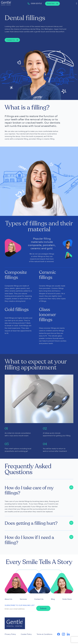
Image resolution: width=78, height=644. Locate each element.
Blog (53, 599)
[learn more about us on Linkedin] (69, 634)
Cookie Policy (26, 634)
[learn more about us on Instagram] (64, 634)
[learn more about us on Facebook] (60, 634)
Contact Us (39, 599)
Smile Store (67, 599)
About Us (8, 599)
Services (23, 599)
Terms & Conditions (44, 634)
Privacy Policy (10, 634)
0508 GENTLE (35, 4)
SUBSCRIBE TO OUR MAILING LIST (20, 605)
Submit (43, 608)
